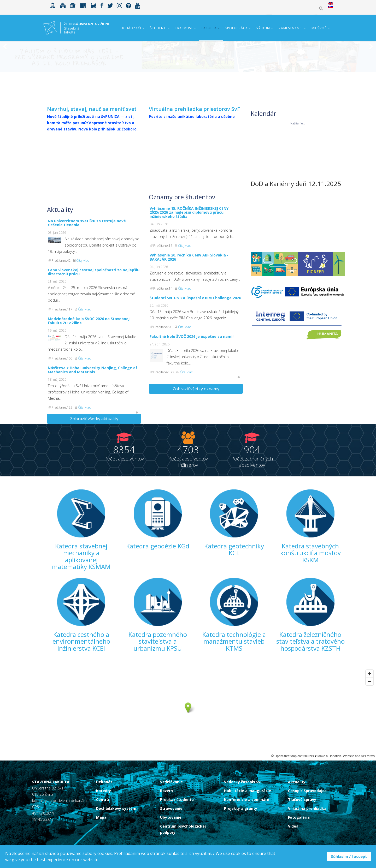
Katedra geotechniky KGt (234, 549)
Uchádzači (131, 28)
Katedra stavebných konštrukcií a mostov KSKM (310, 553)
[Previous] (5, 70)
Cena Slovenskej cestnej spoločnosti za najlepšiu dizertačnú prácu (94, 272)
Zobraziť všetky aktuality (94, 419)
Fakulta (209, 28)
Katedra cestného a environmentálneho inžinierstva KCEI (81, 641)
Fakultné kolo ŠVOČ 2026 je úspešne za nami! (192, 336)
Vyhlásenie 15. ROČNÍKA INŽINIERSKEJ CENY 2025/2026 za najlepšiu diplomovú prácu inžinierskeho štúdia (189, 212)
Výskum (263, 28)
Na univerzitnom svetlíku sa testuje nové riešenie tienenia (87, 223)
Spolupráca (237, 28)
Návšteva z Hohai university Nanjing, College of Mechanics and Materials (93, 370)
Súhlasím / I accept (349, 856)
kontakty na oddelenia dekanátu (59, 801)
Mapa (101, 817)
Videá (293, 826)
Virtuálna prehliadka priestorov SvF (194, 109)
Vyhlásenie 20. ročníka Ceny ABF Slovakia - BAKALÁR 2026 (189, 257)
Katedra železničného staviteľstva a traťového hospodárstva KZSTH (310, 641)
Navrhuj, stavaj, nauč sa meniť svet (92, 109)
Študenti (158, 28)
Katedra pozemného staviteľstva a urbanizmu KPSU (158, 641)
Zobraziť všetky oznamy (196, 389)
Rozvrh (166, 791)
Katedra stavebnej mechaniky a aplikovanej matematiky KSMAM (81, 556)
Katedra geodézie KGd (158, 546)
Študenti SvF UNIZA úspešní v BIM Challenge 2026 (195, 298)
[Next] (371, 70)
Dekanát (104, 782)
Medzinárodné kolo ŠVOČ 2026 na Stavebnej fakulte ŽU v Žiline (89, 321)
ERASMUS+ (184, 28)
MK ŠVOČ (319, 28)
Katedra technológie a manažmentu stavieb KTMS (234, 641)
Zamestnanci (291, 28)
